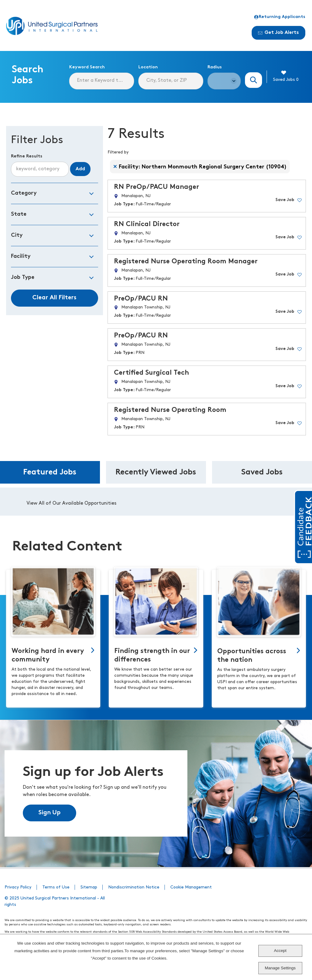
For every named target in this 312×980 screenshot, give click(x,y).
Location (148, 67)
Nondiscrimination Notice (134, 887)
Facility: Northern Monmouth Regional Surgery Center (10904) (203, 167)
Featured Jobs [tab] (50, 472)
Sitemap (89, 887)
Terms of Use (56, 887)
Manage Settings (280, 968)
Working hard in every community (48, 656)
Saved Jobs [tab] (262, 472)
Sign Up (50, 813)
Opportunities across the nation (252, 656)
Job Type (23, 277)
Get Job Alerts (278, 33)
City (17, 235)
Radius (215, 67)
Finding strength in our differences (152, 656)
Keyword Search (87, 67)
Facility (21, 256)
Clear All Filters (54, 298)
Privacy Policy (18, 887)
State (19, 214)
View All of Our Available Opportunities (71, 503)
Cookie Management (191, 887)
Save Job (285, 200)
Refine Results (27, 156)
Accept (280, 951)
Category (24, 193)
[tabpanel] (156, 502)
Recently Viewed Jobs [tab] (156, 472)
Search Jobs (254, 80)
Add (80, 169)
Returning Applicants (280, 17)
